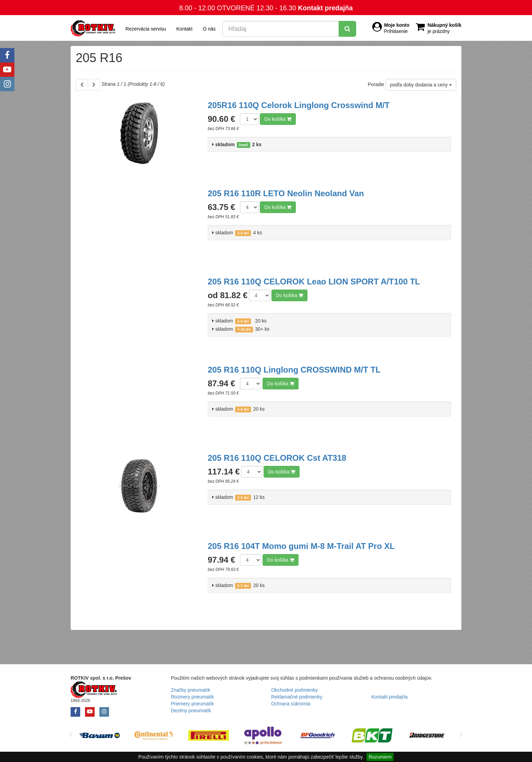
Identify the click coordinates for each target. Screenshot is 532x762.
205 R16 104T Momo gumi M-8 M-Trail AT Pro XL (301, 546)
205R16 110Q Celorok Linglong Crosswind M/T (299, 105)
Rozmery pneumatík (192, 697)
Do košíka (278, 119)
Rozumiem (380, 757)
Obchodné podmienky (294, 690)
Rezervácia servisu (146, 29)
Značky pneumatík (191, 690)
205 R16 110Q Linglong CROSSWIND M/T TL (294, 370)
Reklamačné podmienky (297, 697)
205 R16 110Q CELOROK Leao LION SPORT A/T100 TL (314, 282)
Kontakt (184, 29)
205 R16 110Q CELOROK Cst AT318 (277, 458)
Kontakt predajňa (325, 8)
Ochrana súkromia (291, 704)
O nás (209, 29)
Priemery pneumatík (192, 704)
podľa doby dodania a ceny (421, 85)
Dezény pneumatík (191, 711)
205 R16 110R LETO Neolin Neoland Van (286, 193)
